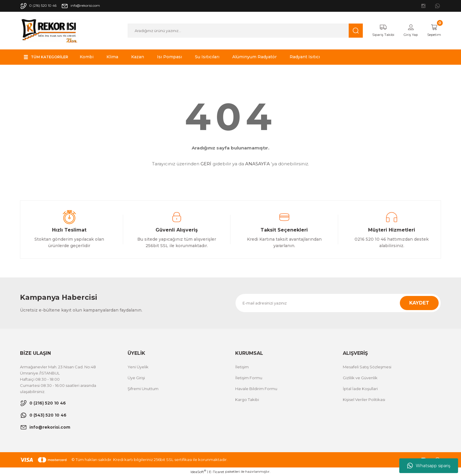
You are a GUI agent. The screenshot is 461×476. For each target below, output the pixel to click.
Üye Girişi (136, 378)
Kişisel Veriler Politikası (364, 400)
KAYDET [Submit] (419, 303)
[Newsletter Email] (338, 303)
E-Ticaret (217, 472)
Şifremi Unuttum (143, 389)
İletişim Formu (249, 378)
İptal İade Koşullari (360, 389)
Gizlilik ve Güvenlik (360, 378)
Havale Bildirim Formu (256, 389)
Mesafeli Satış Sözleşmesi (367, 367)
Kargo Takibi (247, 400)
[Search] (241, 31)
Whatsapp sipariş (429, 466)
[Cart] (433, 31)
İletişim (242, 367)
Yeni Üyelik (138, 367)
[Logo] (50, 30)
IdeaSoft (198, 472)
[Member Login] (407, 31)
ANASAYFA (258, 164)
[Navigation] (49, 57)
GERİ (206, 164)
